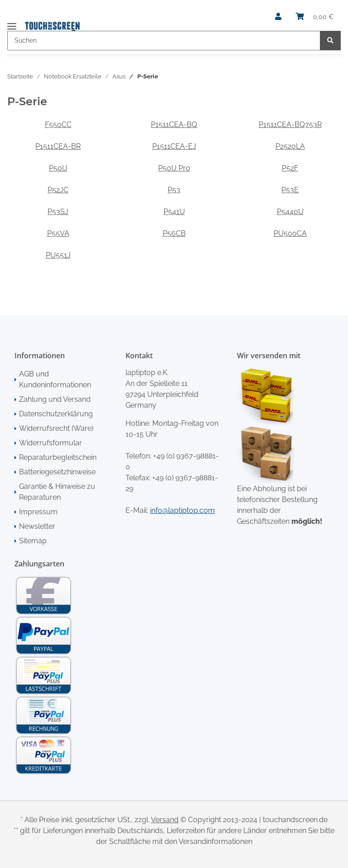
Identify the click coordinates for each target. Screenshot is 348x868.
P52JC (58, 190)
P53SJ (58, 212)
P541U (174, 212)
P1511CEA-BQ (174, 124)
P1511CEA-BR (58, 146)
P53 (174, 190)
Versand (165, 820)
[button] (278, 17)
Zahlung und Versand (55, 399)
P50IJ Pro (174, 168)
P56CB (174, 233)
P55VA (58, 233)
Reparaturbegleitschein (58, 457)
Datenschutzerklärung (56, 414)
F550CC (58, 124)
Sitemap (33, 541)
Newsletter (37, 526)
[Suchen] (164, 41)
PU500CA (290, 233)
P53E (290, 190)
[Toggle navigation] (12, 22)
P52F (290, 168)
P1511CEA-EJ (174, 146)
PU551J (58, 255)
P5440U (290, 212)
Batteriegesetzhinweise (57, 472)
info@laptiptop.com (182, 510)
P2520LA (290, 146)
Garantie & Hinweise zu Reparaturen (57, 492)
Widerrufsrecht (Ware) (56, 428)
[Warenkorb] (315, 17)
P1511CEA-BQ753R (290, 124)
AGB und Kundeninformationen (55, 379)
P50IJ (58, 168)
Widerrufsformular (51, 443)
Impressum (38, 512)
